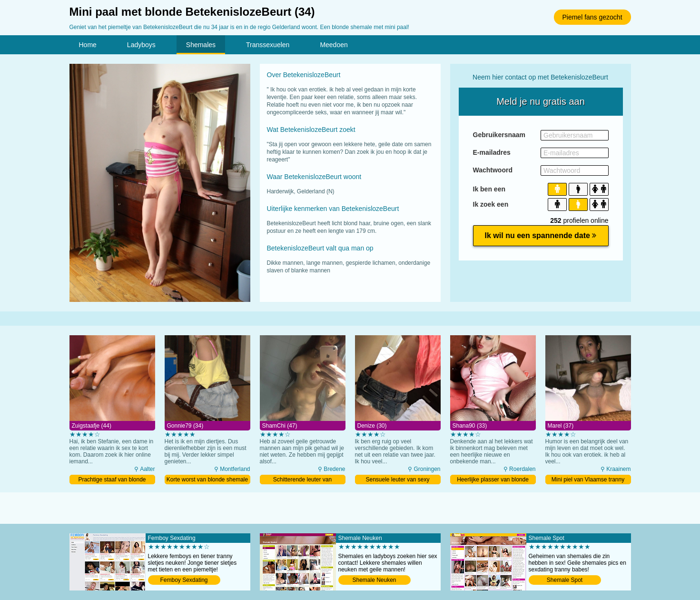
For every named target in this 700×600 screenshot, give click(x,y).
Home (88, 45)
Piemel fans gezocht (592, 17)
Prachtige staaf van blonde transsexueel (112, 480)
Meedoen (334, 45)
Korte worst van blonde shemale (207, 480)
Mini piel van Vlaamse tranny (588, 480)
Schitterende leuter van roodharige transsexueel (302, 480)
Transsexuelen (268, 45)
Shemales (201, 45)
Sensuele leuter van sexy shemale (397, 480)
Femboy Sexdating (184, 580)
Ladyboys (141, 45)
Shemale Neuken (374, 580)
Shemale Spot (565, 580)
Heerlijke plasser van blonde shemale (493, 480)
